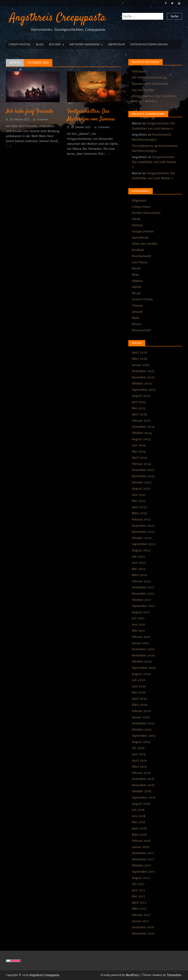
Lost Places (140, 262)
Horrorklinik (140, 238)
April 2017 (139, 903)
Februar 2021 (141, 637)
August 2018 (141, 804)
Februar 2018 (141, 841)
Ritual (136, 293)
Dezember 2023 (143, 470)
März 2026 (140, 359)
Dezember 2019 (143, 723)
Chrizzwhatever (143, 146)
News (136, 275)
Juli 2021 (138, 618)
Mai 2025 (139, 408)
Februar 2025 (141, 421)
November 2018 (143, 785)
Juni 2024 (139, 445)
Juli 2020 (139, 680)
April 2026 (140, 352)
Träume (137, 306)
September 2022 (144, 544)
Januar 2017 (140, 921)
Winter (137, 324)
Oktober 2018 (141, 791)
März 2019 (139, 767)
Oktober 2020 (142, 661)
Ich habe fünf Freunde (30, 111)
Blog (40, 44)
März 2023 (139, 513)
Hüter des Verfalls (145, 244)
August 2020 (141, 674)
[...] (9, 146)
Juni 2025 (139, 402)
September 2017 (143, 872)
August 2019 (141, 742)
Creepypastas (20, 44)
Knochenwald (141, 256)
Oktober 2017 (141, 865)
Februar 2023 (141, 519)
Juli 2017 (138, 884)
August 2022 (141, 550)
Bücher (55, 44)
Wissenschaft (141, 330)
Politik (136, 287)
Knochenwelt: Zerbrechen (150, 84)
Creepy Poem (141, 207)
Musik (136, 268)
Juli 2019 (138, 748)
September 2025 (144, 390)
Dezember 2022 (143, 526)
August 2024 (141, 439)
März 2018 (139, 835)
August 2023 (141, 488)
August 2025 (141, 396)
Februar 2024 (141, 464)
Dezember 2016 (143, 927)
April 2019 (139, 760)
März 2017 (139, 909)
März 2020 (140, 705)
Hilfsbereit (139, 71)
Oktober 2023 (142, 482)
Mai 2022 (139, 569)
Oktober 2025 (142, 383)
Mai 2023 (139, 501)
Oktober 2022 (142, 538)
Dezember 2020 (143, 649)
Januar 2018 (140, 847)
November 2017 (143, 859)
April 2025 (139, 414)
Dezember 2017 (143, 853)
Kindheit (138, 250)
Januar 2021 (140, 643)
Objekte (137, 281)
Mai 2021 (138, 631)
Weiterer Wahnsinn (84, 44)
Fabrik (136, 219)
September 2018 (143, 797)
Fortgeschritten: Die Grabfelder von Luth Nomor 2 (154, 162)
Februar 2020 (141, 711)
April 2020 (140, 699)
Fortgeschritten (143, 231)
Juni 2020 (139, 686)
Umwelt (137, 312)
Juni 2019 (139, 754)
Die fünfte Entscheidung (149, 77)
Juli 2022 (138, 557)
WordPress (132, 975)
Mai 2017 (138, 896)
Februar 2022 (141, 581)
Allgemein (139, 200)
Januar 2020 (141, 717)
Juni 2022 (139, 563)
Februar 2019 (141, 773)
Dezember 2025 (143, 371)
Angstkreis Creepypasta (58, 18)
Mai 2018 (138, 822)
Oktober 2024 (142, 433)
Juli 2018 (138, 810)
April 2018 (139, 828)
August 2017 (141, 878)
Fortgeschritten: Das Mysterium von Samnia (91, 115)
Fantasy (137, 225)
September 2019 (144, 736)
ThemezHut (174, 975)
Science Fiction (142, 299)
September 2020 (144, 668)
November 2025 (143, 377)
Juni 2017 (139, 890)
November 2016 (143, 933)
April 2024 (139, 458)
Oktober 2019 (142, 730)
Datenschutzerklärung (149, 44)
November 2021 (143, 594)
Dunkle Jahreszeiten (146, 213)
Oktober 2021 (141, 600)
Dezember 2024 (143, 427)
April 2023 (139, 507)
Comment (43, 119)
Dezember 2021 (143, 587)
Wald (135, 318)
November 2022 (143, 532)
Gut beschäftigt (143, 90)
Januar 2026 (141, 365)
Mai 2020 (139, 692)
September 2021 (143, 606)
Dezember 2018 (143, 779)
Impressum (116, 44)
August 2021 (141, 612)
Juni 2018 (139, 816)
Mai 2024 (139, 451)
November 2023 (143, 476)
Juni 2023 (139, 495)
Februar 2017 (141, 915)
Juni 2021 (139, 624)
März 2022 (140, 575)
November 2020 (143, 655)
